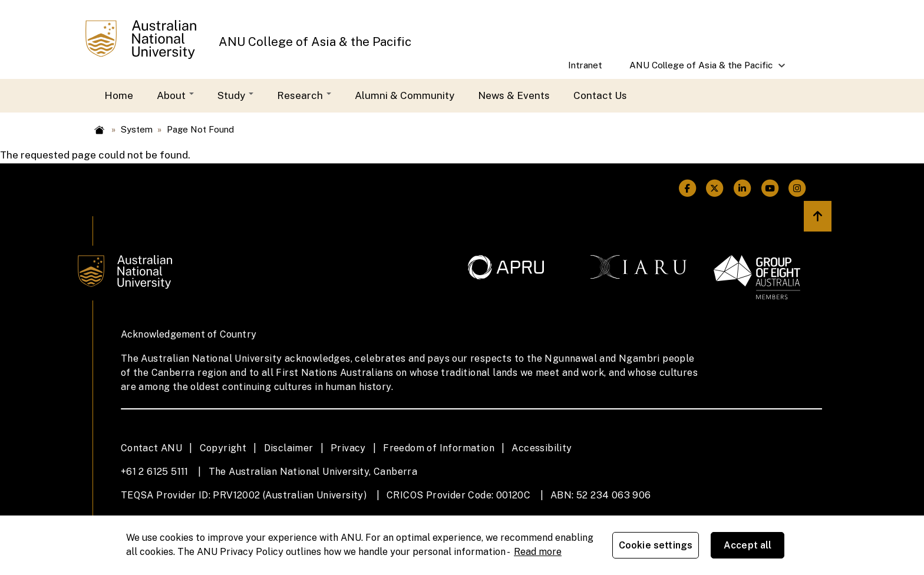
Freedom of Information (439, 448)
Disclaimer (289, 448)
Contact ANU (151, 448)
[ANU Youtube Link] (770, 188)
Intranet (585, 65)
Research (304, 95)
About (175, 95)
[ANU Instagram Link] (798, 188)
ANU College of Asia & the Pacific (315, 42)
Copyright (223, 448)
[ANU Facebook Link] (687, 188)
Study (235, 95)
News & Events (514, 95)
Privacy (348, 448)
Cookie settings (656, 545)
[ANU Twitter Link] (715, 188)
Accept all (748, 545)
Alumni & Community (405, 95)
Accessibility (542, 448)
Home (119, 95)
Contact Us (600, 95)
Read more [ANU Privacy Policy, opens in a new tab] (538, 552)
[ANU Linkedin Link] (742, 188)
